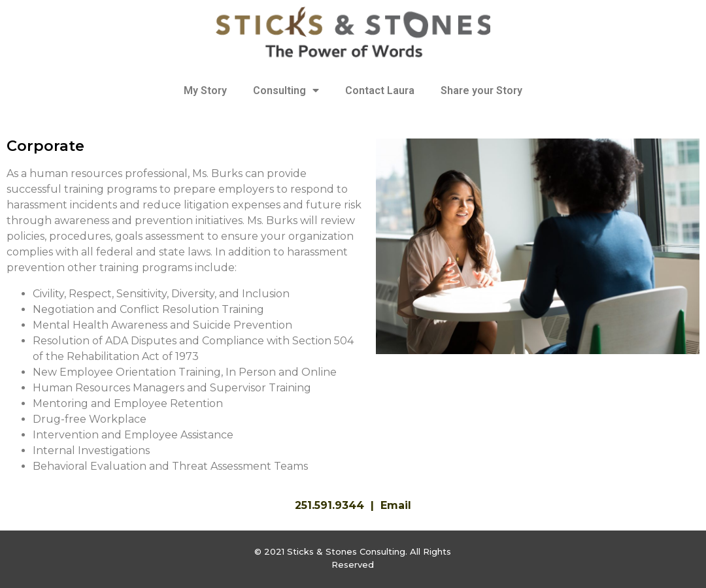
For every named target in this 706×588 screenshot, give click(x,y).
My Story (205, 90)
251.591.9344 (329, 505)
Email (396, 505)
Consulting (286, 90)
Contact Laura (380, 90)
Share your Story (481, 90)
